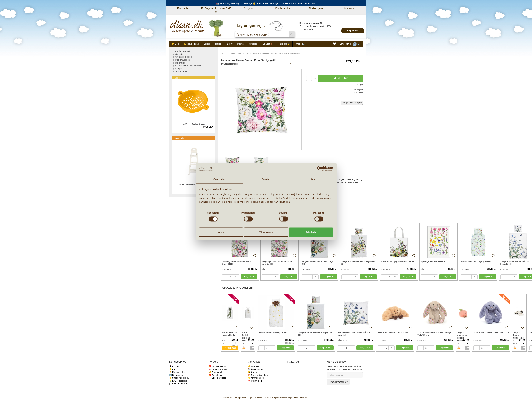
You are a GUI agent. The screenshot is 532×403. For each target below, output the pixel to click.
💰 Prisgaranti (215, 372)
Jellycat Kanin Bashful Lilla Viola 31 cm (491, 332)
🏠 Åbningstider (255, 369)
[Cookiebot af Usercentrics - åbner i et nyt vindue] (319, 169)
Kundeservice (283, 8)
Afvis (221, 232)
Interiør (229, 44)
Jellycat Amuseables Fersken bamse (463, 335)
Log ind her (353, 31)
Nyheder (253, 44)
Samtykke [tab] (219, 179)
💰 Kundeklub (254, 366)
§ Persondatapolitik (178, 384)
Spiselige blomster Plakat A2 (434, 261)
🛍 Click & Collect (217, 378)
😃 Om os (253, 372)
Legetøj (207, 44)
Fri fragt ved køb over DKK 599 (216, 10)
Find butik (183, 8)
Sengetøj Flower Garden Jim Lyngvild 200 (318, 263)
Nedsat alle (179, 138)
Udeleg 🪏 (301, 44)
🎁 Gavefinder (215, 375)
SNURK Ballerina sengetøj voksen (246, 335)
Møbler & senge (183, 60)
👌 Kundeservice (177, 372)
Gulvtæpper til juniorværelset (188, 66)
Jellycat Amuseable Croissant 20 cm (394, 332)
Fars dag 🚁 (284, 44)
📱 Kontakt (174, 366)
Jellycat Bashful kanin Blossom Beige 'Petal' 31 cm (434, 334)
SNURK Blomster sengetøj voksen (476, 261)
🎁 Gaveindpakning (218, 366)
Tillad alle (311, 232)
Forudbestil (230, 348)
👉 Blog (175, 44)
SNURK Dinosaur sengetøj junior (230, 334)
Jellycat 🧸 (268, 44)
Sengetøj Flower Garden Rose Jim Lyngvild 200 (277, 263)
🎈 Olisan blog (255, 381)
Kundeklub (349, 8)
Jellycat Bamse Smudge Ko (518, 335)
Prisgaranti (249, 8)
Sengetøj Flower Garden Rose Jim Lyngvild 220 (237, 263)
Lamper (179, 69)
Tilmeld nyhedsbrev (338, 382)
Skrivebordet (181, 71)
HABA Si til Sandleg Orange (193, 124)
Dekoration (180, 63)
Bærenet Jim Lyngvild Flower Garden (398, 261)
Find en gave (316, 8)
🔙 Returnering (176, 375)
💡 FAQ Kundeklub (178, 381)
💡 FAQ (173, 369)
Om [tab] (313, 179)
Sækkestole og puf (184, 57)
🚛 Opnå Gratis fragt (218, 369)
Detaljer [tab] (266, 179)
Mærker (241, 44)
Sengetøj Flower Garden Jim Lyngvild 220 (358, 263)
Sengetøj (256, 53)
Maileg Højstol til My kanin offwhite (193, 184)
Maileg (218, 44)
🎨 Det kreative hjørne (259, 375)
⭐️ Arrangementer (257, 378)
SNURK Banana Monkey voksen (273, 332)
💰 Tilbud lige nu (191, 44)
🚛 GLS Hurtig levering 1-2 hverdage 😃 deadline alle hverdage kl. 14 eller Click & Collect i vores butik (266, 3)
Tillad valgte (266, 232)
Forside (224, 53)
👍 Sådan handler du (179, 378)
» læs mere (226, 269)
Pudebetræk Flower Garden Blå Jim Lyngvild (354, 334)
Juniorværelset (244, 53)
